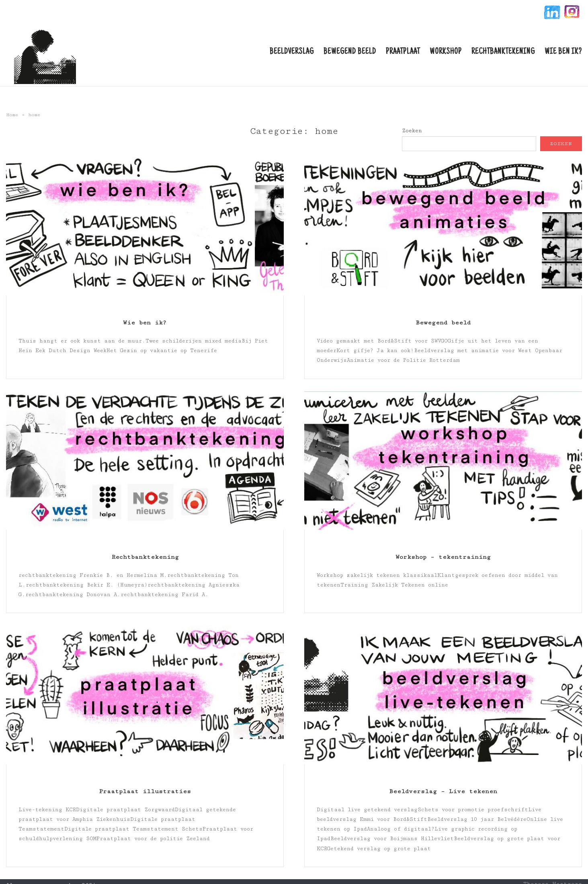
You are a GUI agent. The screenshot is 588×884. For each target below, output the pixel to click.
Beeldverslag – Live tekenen (443, 791)
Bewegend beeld (350, 52)
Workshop (446, 52)
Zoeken (412, 131)
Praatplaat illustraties (145, 791)
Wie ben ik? (563, 52)
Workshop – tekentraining (443, 557)
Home (12, 115)
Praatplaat (403, 52)
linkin (551, 13)
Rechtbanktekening (503, 52)
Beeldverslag (292, 52)
